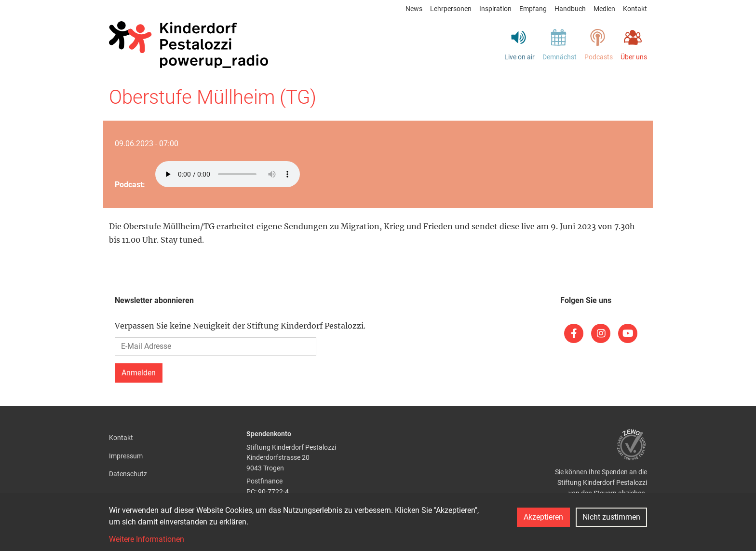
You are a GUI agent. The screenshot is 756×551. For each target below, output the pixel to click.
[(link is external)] (574, 333)
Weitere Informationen (147, 539)
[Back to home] (189, 45)
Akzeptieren (543, 517)
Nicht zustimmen (611, 517)
